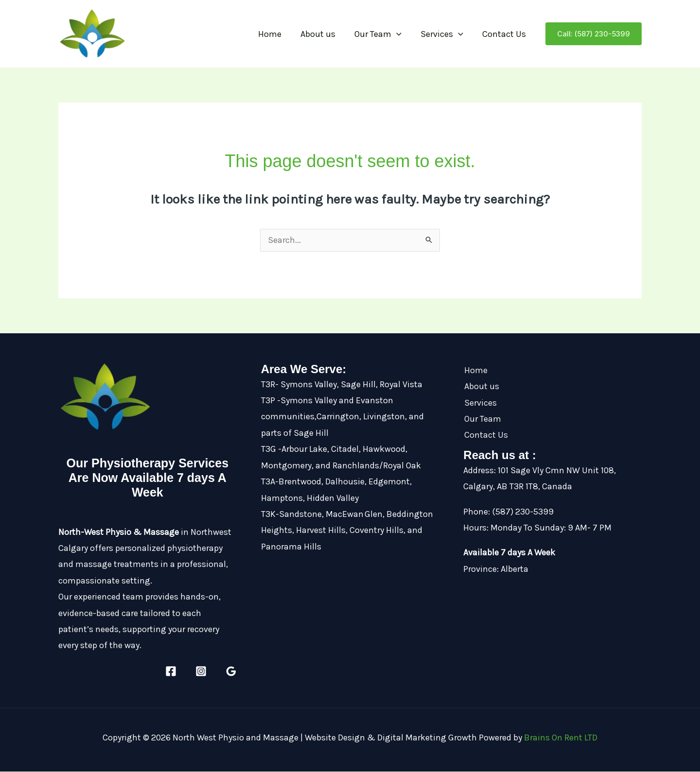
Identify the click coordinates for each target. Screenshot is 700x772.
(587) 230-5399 (523, 512)
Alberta (515, 569)
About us (323, 34)
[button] (400, 34)
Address (479, 471)
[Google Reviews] (231, 672)
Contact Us (505, 34)
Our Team (382, 34)
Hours (475, 528)
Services (444, 34)
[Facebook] (171, 672)
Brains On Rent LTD (561, 738)
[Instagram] (201, 672)
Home (277, 34)
